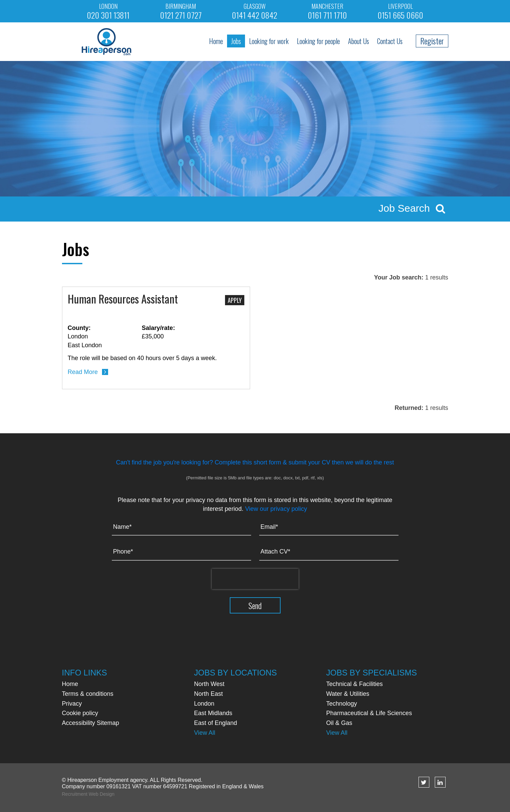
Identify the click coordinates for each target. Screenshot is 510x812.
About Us (359, 41)
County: (79, 328)
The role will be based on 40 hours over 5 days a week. (142, 358)
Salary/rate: (158, 328)
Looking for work (269, 41)
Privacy (72, 704)
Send (255, 605)
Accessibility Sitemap (91, 723)
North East (209, 694)
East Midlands (213, 713)
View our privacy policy (276, 509)
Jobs (236, 41)
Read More (83, 372)
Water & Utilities (348, 694)
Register (432, 41)
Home (216, 41)
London (204, 704)
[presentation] (255, 579)
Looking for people (318, 41)
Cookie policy (80, 713)
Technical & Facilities (355, 684)
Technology (342, 704)
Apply (235, 300)
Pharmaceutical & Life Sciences (369, 713)
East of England (216, 723)
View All (205, 733)
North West (209, 684)
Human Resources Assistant (123, 299)
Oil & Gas (339, 723)
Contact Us (390, 41)
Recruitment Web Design (88, 794)
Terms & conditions (88, 694)
